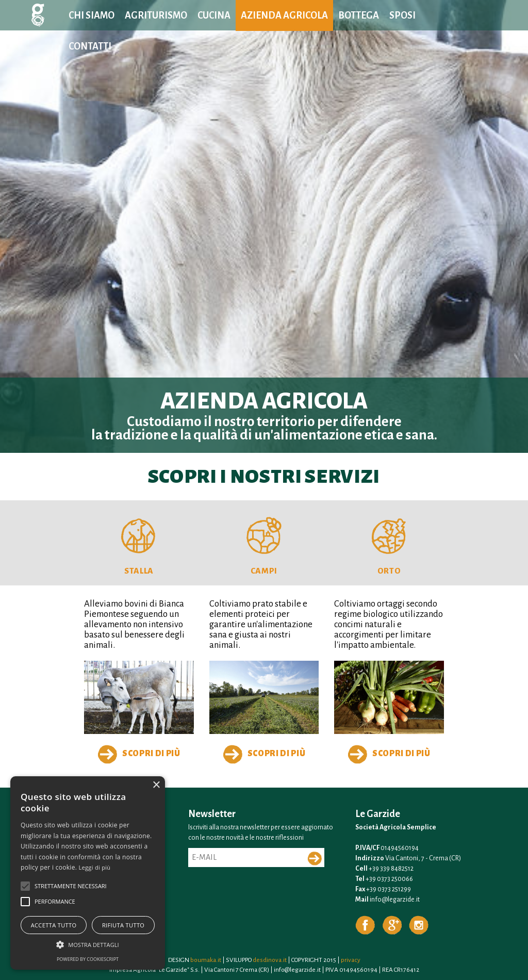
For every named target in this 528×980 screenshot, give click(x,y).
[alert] (88, 873)
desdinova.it (270, 960)
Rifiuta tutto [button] (123, 925)
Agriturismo (156, 15)
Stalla (139, 571)
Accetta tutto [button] (54, 925)
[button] (25, 886)
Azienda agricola (284, 15)
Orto (389, 571)
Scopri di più (139, 754)
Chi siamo (92, 15)
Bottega (359, 15)
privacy (351, 960)
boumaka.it (206, 960)
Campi (264, 571)
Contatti (90, 46)
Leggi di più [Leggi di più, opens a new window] (95, 867)
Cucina (214, 15)
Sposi (402, 15)
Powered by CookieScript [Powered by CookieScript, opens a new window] (88, 959)
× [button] (156, 785)
